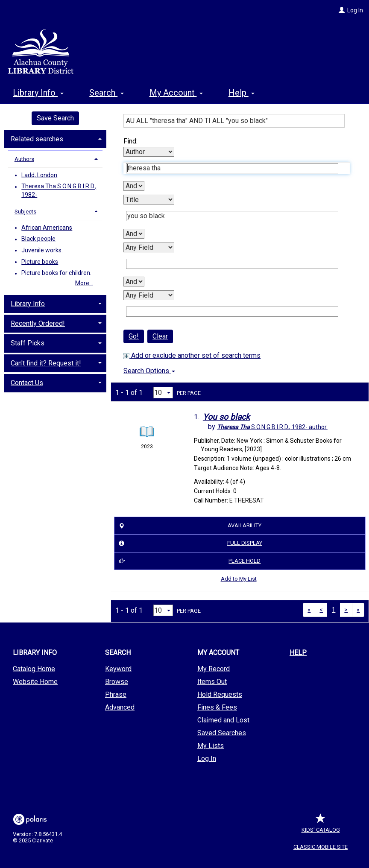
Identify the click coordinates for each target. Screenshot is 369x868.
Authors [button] (24, 159)
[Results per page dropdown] (163, 393)
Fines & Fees (217, 707)
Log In (355, 10)
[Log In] (342, 10)
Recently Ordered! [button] (38, 323)
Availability (189, 526)
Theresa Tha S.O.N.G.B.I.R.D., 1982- (59, 191)
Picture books (40, 262)
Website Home (35, 682)
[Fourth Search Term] (232, 312)
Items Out (212, 682)
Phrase (116, 694)
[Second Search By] (149, 200)
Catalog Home (34, 669)
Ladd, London (39, 175)
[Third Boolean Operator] (134, 282)
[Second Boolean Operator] (134, 234)
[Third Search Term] (232, 264)
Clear (160, 336)
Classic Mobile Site (321, 847)
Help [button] (242, 93)
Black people (38, 239)
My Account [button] (176, 93)
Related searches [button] (37, 139)
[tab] (55, 138)
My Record (214, 669)
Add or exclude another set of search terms (192, 355)
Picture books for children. (56, 273)
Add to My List (239, 579)
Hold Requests (220, 694)
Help (298, 653)
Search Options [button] (149, 371)
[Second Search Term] (232, 216)
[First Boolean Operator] (134, 186)
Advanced (120, 707)
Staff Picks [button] (28, 343)
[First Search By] (149, 152)
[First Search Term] (232, 168)
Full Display (189, 544)
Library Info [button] (38, 93)
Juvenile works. (42, 250)
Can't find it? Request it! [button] (46, 363)
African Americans (47, 228)
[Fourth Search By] (149, 295)
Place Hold (189, 561)
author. (272, 427)
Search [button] (106, 93)
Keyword (118, 669)
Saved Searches (222, 733)
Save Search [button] (55, 118)
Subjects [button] (25, 212)
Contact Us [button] (27, 383)
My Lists (211, 746)
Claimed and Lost (223, 720)
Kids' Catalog (321, 826)
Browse (117, 682)
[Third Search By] (149, 247)
